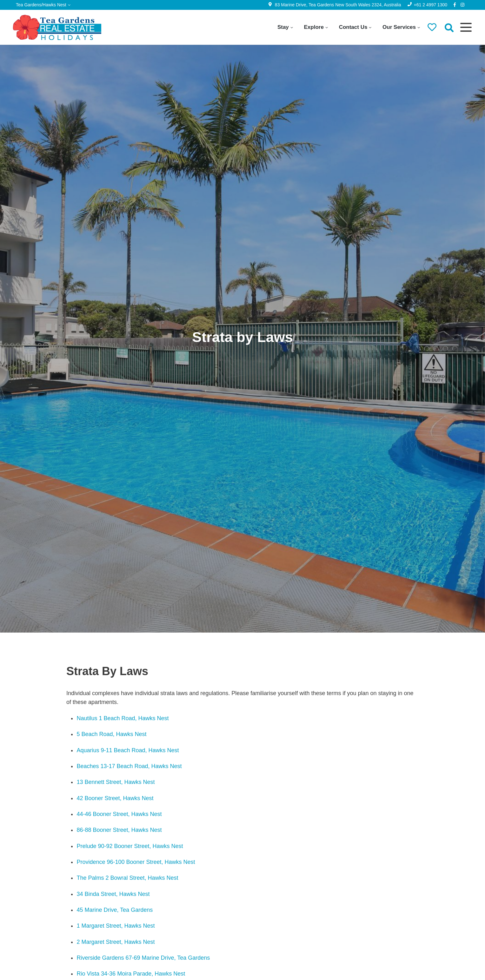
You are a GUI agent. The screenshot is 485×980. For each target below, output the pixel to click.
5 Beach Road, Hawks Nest (111, 734)
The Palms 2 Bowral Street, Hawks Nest (127, 878)
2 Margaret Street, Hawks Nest (116, 942)
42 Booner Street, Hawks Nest (115, 798)
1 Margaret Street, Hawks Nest (116, 926)
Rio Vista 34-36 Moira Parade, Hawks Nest (132, 974)
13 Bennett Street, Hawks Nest (116, 782)
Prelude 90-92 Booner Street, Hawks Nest (130, 846)
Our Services (399, 27)
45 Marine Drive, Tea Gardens (115, 910)
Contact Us (353, 27)
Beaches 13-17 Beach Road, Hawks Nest (129, 766)
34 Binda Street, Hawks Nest (113, 894)
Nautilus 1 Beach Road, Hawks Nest (123, 718)
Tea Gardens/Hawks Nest (41, 5)
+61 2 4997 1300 (431, 5)
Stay (283, 27)
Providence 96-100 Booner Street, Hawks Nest (136, 862)
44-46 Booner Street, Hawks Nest (119, 814)
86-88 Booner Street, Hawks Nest (119, 830)
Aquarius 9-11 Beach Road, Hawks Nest (128, 750)
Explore (314, 27)
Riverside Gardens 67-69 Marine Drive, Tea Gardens (143, 958)
